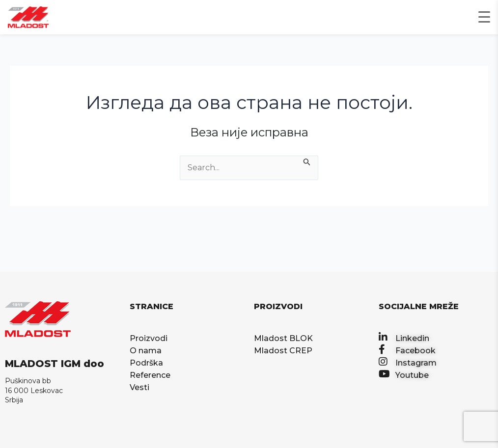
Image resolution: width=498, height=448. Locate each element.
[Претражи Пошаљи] (307, 161)
